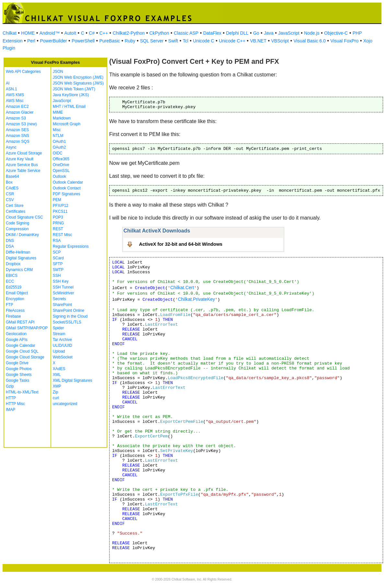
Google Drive (17, 363)
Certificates (16, 211)
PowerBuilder (53, 41)
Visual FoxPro (345, 41)
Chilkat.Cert (182, 288)
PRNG (58, 223)
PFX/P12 (61, 206)
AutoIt (70, 33)
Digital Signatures (21, 258)
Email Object (17, 293)
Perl (31, 41)
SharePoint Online (69, 311)
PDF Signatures (67, 194)
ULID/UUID (63, 345)
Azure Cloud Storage (24, 153)
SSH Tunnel (63, 287)
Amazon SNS (17, 136)
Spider (58, 328)
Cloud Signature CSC (24, 217)
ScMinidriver (64, 293)
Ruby (130, 41)
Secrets (59, 299)
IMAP (11, 410)
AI (8, 83)
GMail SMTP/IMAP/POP (27, 328)
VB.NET (258, 41)
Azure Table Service (23, 171)
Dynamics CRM (19, 270)
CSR (10, 194)
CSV (10, 200)
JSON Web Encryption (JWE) (78, 77)
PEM (57, 200)
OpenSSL (61, 171)
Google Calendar (21, 345)
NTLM (58, 136)
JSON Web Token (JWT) (74, 89)
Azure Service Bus (22, 165)
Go (256, 33)
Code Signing (17, 223)
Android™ (50, 33)
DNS (10, 241)
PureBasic (110, 41)
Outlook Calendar (68, 182)
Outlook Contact (67, 188)
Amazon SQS (18, 141)
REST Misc (63, 235)
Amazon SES (17, 130)
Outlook (59, 176)
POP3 (58, 217)
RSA (57, 241)
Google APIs (17, 340)
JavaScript (289, 33)
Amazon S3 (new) (21, 124)
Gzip (10, 386)
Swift (173, 41)
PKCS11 (60, 211)
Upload (59, 351)
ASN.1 (12, 89)
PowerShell (83, 41)
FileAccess (15, 311)
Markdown (62, 118)
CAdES (12, 188)
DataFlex (212, 33)
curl (56, 398)
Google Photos (19, 369)
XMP (57, 386)
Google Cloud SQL (22, 351)
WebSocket (63, 357)
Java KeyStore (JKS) (71, 95)
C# (92, 33)
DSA (10, 246)
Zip (56, 392)
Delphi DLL (237, 33)
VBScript (280, 41)
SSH (57, 276)
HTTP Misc (15, 404)
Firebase (13, 316)
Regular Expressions (71, 246)
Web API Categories (23, 72)
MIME (58, 112)
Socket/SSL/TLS (67, 322)
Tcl (186, 41)
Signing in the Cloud (70, 316)
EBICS (12, 276)
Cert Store (15, 206)
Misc (57, 130)
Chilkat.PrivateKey (196, 299)
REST (58, 229)
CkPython (159, 33)
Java (269, 33)
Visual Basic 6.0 (310, 41)
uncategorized (65, 404)
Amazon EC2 (17, 107)
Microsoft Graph (67, 124)
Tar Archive (62, 340)
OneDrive (61, 165)
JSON (58, 72)
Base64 (12, 176)
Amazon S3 (16, 118)
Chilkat (10, 33)
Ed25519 (14, 287)
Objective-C (336, 33)
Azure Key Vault (20, 159)
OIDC (58, 153)
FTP (10, 305)
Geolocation (16, 334)
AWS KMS (15, 95)
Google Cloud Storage (25, 357)
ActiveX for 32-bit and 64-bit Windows (181, 244)
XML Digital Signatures (73, 380)
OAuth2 (59, 147)
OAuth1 (59, 141)
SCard (58, 258)
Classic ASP (186, 33)
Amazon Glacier (20, 112)
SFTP (58, 264)
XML (57, 375)
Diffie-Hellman (18, 252)
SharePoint (62, 305)
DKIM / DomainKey (22, 235)
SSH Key (61, 281)
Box (9, 182)
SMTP (58, 270)
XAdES (59, 369)
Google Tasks (18, 380)
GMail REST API (20, 322)
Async (11, 147)
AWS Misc (15, 101)
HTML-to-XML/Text (22, 392)
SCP (57, 252)
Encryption (15, 299)
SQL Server (152, 41)
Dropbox (13, 264)
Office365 (61, 159)
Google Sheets (19, 375)
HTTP (11, 398)
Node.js (312, 33)
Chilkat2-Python (129, 33)
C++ (104, 33)
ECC (10, 281)
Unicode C (204, 41)
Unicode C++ (232, 41)
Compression (17, 229)
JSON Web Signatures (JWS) (78, 83)
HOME (28, 33)
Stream (59, 334)
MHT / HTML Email (69, 107)
